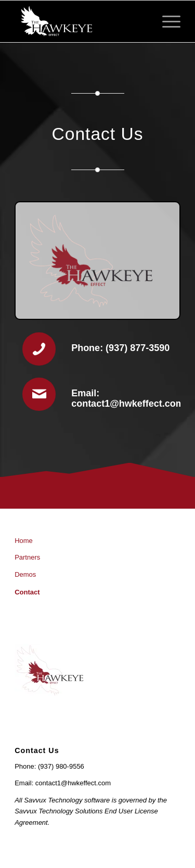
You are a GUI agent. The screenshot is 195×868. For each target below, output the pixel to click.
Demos (25, 574)
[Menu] (166, 21)
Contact (27, 592)
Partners (27, 557)
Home (24, 541)
